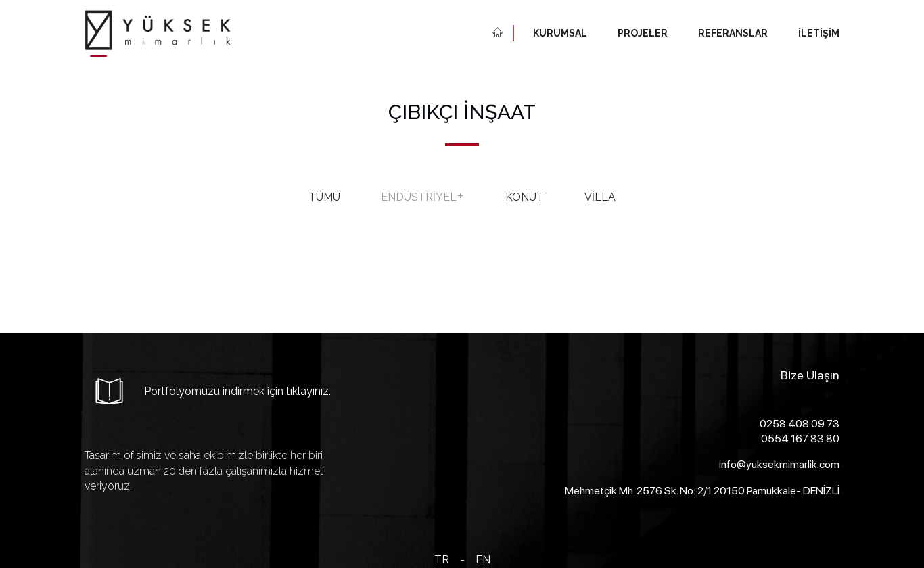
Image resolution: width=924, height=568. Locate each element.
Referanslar (733, 33)
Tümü (324, 197)
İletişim (819, 33)
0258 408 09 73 (800, 424)
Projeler (643, 33)
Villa (600, 197)
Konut (525, 197)
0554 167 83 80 (800, 439)
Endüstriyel (423, 197)
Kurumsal (560, 33)
